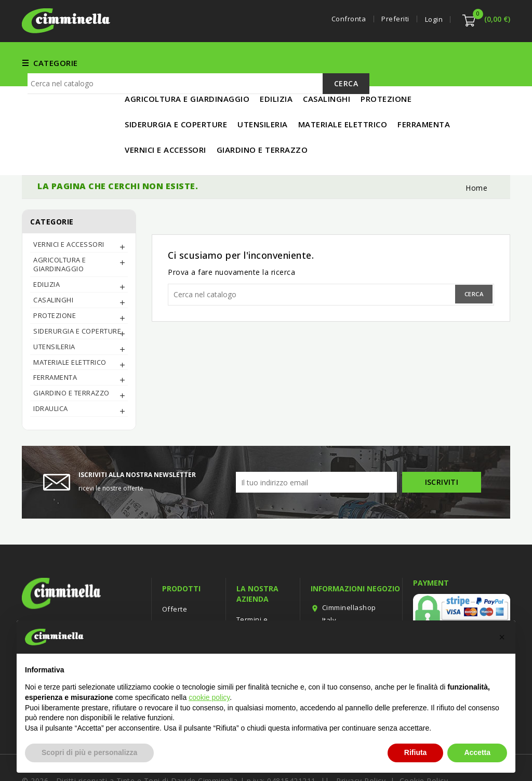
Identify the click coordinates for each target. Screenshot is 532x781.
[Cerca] (198, 124)
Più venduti (181, 606)
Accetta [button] (477, 752)
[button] (502, 637)
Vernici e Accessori (228, 62)
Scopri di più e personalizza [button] (89, 752)
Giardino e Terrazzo (71, 359)
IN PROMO (145, 88)
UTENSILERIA (348, 62)
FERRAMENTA (151, 62)
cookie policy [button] (209, 697)
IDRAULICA (51, 374)
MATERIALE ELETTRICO (428, 62)
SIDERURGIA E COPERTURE (77, 297)
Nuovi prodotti (186, 590)
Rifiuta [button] (416, 752)
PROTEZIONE (55, 281)
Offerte (175, 575)
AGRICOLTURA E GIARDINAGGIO (60, 230)
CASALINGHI (53, 266)
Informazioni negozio (355, 554)
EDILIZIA (296, 62)
